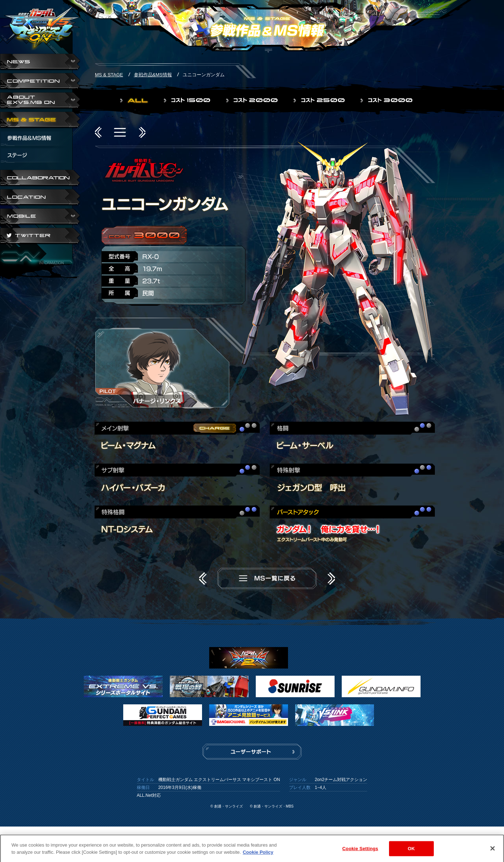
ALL (135, 100)
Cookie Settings (360, 852)
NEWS (40, 62)
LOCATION (40, 198)
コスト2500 (320, 100)
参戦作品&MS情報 (153, 75)
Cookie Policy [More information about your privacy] (258, 856)
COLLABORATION (40, 178)
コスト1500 (188, 100)
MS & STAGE (40, 120)
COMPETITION (40, 82)
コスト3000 (387, 100)
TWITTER (40, 236)
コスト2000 (253, 100)
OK (411, 852)
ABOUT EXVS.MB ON (40, 101)
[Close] (493, 852)
